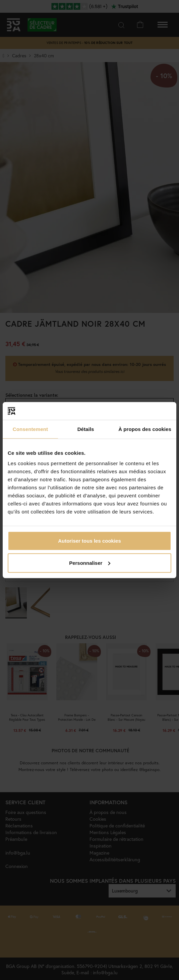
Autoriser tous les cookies (89, 541)
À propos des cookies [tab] (145, 429)
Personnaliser (90, 563)
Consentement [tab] (30, 429)
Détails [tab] (86, 429)
